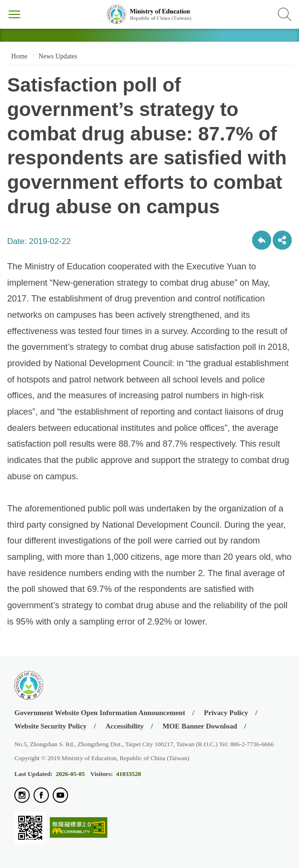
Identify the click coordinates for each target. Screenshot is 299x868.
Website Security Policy (51, 726)
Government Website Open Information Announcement (100, 713)
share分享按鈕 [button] (282, 240)
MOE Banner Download (200, 726)
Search (285, 14)
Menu (14, 14)
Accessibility (125, 726)
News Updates (58, 56)
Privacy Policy (226, 713)
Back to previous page (262, 240)
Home (18, 56)
